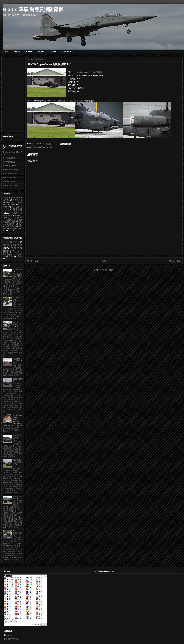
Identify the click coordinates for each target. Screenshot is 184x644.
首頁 (7, 52)
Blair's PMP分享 (9, 181)
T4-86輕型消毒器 (17, 299)
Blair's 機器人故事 (10, 166)
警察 (7, 258)
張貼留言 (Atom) (107, 270)
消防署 (10, 256)
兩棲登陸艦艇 (16, 198)
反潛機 (6, 200)
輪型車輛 (10, 226)
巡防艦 (12, 205)
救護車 (10, 216)
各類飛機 (52, 52)
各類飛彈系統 (66, 52)
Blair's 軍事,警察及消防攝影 (33, 9)
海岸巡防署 (15, 254)
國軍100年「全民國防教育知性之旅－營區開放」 (63, 101)
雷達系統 (13, 228)
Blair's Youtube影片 (11, 185)
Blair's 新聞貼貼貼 (10, 178)
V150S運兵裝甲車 (17, 498)
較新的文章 (33, 261)
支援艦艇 (14, 213)
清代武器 (15, 220)
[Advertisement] (104, 236)
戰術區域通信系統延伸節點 (17, 462)
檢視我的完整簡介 (11, 639)
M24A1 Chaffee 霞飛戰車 (17, 324)
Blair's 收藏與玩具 (10, 174)
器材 (12, 202)
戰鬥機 (18, 210)
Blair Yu (10, 635)
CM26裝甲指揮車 (17, 437)
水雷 (7, 220)
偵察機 (6, 198)
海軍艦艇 (41, 52)
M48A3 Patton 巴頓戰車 (18, 533)
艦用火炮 (11, 224)
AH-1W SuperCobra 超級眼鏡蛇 (90, 72)
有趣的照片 (19, 218)
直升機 (49, 147)
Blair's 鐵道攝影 (9, 158)
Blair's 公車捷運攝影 (11, 170)
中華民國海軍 (10, 242)
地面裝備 (29, 52)
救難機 (17, 215)
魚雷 (11, 231)
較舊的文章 (175, 261)
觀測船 (20, 224)
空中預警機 (11, 222)
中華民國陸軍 (39, 147)
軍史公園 (17, 52)
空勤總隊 (19, 256)
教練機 (7, 218)
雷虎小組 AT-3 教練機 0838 (18, 361)
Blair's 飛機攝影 (9, 162)
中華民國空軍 (13, 245)
